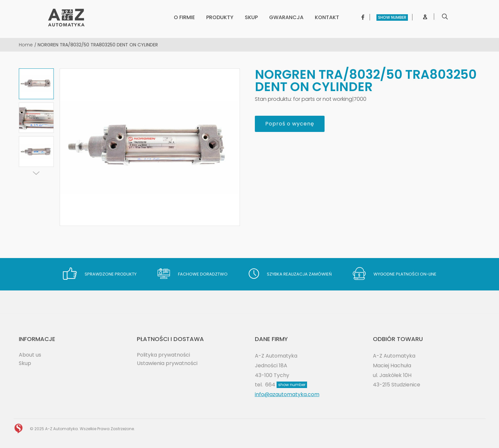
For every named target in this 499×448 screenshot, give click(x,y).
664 (286, 385)
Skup (25, 363)
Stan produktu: (273, 99)
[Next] (36, 173)
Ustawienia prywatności (167, 363)
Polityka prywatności (163, 355)
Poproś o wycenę (290, 124)
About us (30, 355)
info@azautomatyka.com (287, 394)
